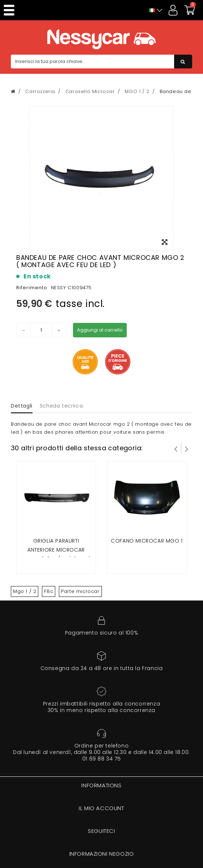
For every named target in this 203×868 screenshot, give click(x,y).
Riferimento (32, 288)
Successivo (187, 448)
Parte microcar (80, 591)
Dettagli (22, 406)
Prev (176, 448)
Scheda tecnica (61, 406)
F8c (49, 591)
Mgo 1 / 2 (25, 591)
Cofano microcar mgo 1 (147, 541)
